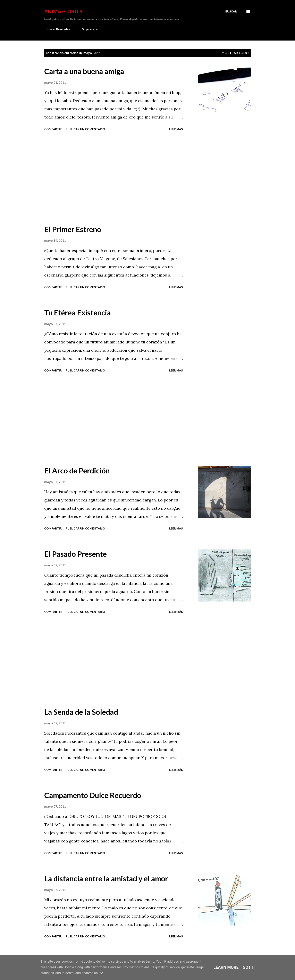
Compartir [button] (53, 129)
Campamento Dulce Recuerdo (93, 795)
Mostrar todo (235, 53)
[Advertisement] (113, 178)
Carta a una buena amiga (84, 71)
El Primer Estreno (73, 229)
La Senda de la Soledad (81, 712)
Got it (249, 967)
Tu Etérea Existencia (78, 313)
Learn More (226, 967)
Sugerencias (88, 29)
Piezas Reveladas (56, 29)
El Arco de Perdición (77, 471)
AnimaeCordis (63, 11)
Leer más (176, 129)
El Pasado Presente (75, 554)
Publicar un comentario (85, 129)
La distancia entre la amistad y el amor (106, 878)
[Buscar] (231, 11)
